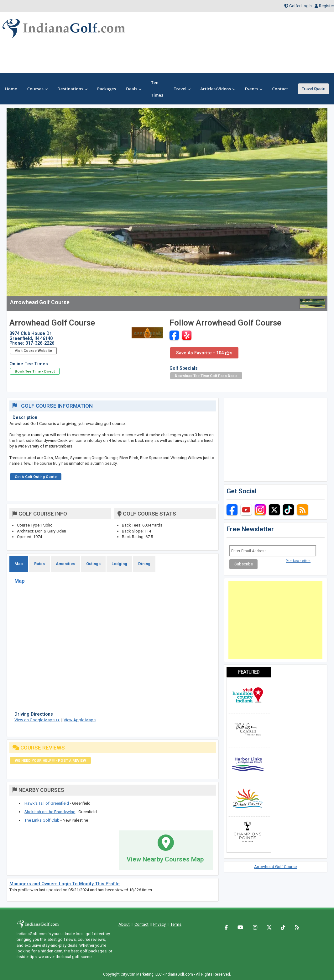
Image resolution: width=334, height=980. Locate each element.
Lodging (119, 564)
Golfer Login (300, 6)
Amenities (65, 564)
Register (326, 6)
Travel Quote (313, 89)
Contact (141, 924)
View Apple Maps (80, 720)
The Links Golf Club (42, 820)
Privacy (159, 924)
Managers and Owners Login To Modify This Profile (65, 884)
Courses (37, 89)
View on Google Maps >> (37, 720)
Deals (133, 89)
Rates (39, 564)
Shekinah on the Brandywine (50, 812)
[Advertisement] (275, 620)
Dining (144, 564)
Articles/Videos (217, 89)
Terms (176, 924)
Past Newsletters (298, 561)
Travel (182, 89)
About (124, 924)
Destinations (72, 89)
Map (19, 564)
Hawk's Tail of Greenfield (47, 803)
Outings (93, 564)
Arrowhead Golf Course (275, 867)
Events (253, 89)
